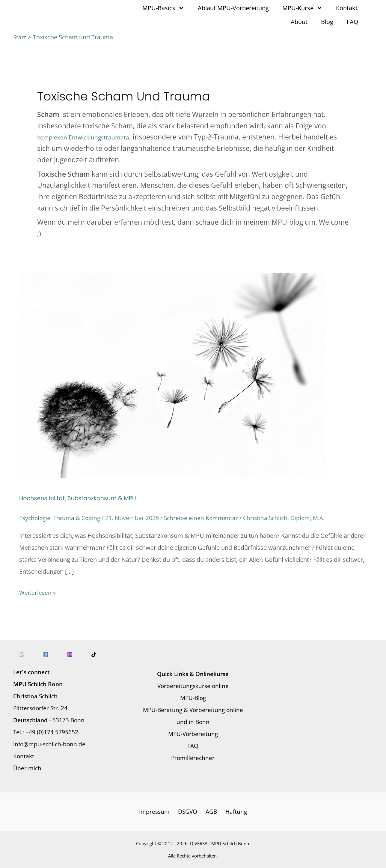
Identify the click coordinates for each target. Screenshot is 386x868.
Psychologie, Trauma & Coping (61, 518)
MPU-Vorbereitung (193, 733)
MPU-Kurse (302, 8)
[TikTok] (85, 654)
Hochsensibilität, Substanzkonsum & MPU (80, 498)
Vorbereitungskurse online (193, 685)
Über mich (28, 768)
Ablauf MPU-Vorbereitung (233, 8)
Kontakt (347, 8)
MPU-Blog (193, 697)
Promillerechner (193, 757)
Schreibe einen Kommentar (205, 518)
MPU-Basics (163, 8)
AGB (211, 811)
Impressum (156, 811)
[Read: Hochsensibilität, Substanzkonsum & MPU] (173, 375)
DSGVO (189, 811)
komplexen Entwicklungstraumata (85, 137)
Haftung (235, 811)
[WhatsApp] (22, 654)
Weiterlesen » (38, 591)
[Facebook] (43, 654)
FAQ (353, 22)
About (299, 22)
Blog (327, 22)
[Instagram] (64, 654)
